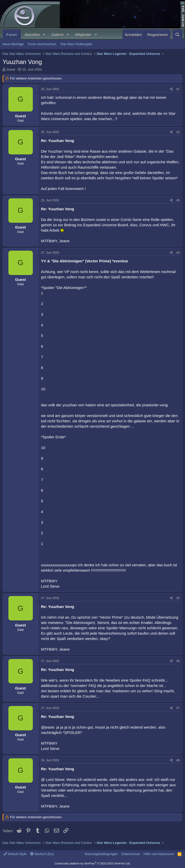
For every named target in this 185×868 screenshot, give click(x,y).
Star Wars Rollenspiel (76, 44)
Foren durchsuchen (42, 44)
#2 (178, 132)
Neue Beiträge (13, 44)
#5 (178, 598)
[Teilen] (171, 89)
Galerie (58, 35)
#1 (178, 89)
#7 (178, 708)
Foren (12, 35)
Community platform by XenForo (93, 863)
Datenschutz (131, 854)
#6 (178, 661)
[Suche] (177, 35)
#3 (178, 200)
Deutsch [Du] (42, 854)
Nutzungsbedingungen (101, 854)
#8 (178, 760)
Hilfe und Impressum (159, 854)
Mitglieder (84, 35)
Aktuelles (32, 35)
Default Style (15, 854)
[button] (44, 35)
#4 (178, 253)
